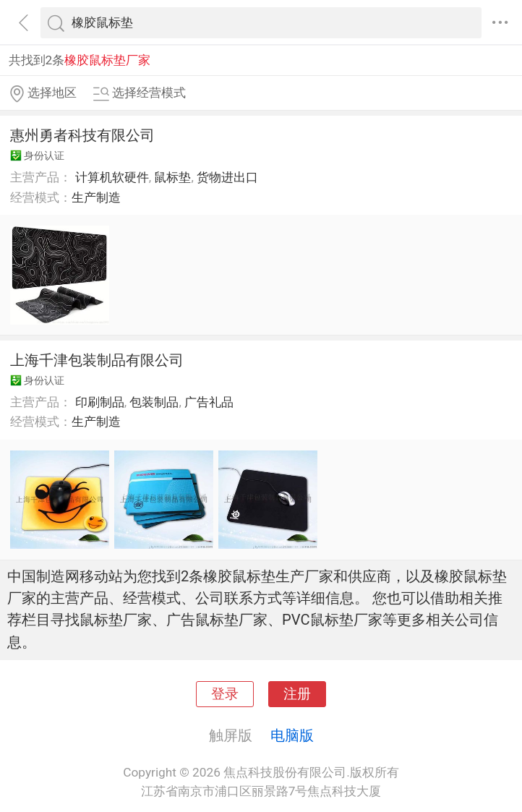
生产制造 (96, 197)
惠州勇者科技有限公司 (82, 135)
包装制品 (154, 402)
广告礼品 (209, 402)
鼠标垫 (172, 177)
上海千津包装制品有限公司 (97, 360)
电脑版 (292, 735)
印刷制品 (100, 402)
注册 (297, 694)
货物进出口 (227, 177)
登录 (225, 694)
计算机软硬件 (112, 177)
